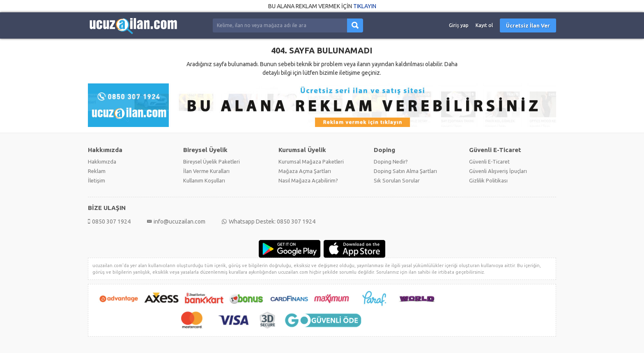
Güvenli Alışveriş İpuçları (498, 171)
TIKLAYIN (365, 6)
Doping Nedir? (391, 162)
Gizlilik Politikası (488, 180)
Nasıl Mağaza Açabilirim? (308, 180)
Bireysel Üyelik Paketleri (212, 162)
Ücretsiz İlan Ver (528, 25)
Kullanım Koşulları (204, 180)
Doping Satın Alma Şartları (405, 171)
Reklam (97, 171)
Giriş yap (459, 25)
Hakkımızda (102, 162)
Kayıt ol (484, 25)
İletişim (97, 180)
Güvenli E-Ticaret (489, 162)
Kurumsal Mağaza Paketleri (311, 162)
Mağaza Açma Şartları (305, 171)
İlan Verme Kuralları (206, 171)
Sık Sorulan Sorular (397, 180)
